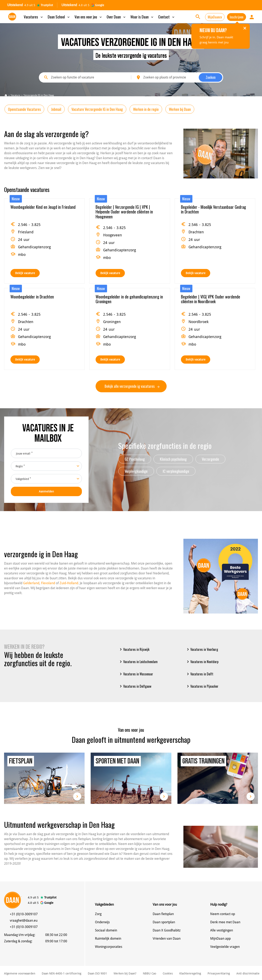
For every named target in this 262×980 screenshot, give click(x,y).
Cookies (168, 973)
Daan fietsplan (163, 914)
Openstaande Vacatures (24, 109)
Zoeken (211, 77)
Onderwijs (102, 922)
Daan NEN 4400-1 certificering (62, 973)
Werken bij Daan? (125, 973)
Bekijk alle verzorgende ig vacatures (132, 386)
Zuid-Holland (69, 583)
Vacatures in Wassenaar (136, 674)
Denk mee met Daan (225, 922)
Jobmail (56, 109)
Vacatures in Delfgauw (135, 686)
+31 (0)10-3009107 (24, 914)
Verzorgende (210, 459)
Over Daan (116, 17)
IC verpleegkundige (176, 471)
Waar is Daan (142, 17)
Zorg (98, 914)
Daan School (59, 17)
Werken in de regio (146, 109)
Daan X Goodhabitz (167, 930)
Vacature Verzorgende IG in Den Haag (97, 109)
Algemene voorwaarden (20, 973)
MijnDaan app (220, 939)
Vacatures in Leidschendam (138, 662)
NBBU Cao (150, 973)
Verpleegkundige (136, 471)
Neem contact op (223, 914)
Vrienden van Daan (167, 939)
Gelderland (31, 583)
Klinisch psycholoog (173, 459)
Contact (167, 17)
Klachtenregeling (190, 973)
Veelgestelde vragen (225, 947)
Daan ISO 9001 (97, 973)
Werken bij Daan (180, 109)
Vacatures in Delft (199, 674)
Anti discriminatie (248, 973)
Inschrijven (237, 17)
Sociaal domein (106, 930)
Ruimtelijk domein (108, 939)
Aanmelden (46, 491)
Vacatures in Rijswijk (134, 649)
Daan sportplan (164, 922)
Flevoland (48, 583)
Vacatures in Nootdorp (202, 662)
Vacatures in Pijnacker (202, 686)
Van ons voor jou (89, 17)
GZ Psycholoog (135, 459)
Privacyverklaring (219, 973)
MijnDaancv (215, 17)
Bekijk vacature (25, 273)
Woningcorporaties (109, 947)
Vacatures (34, 17)
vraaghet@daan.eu (24, 920)
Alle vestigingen (222, 930)
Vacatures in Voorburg (202, 649)
